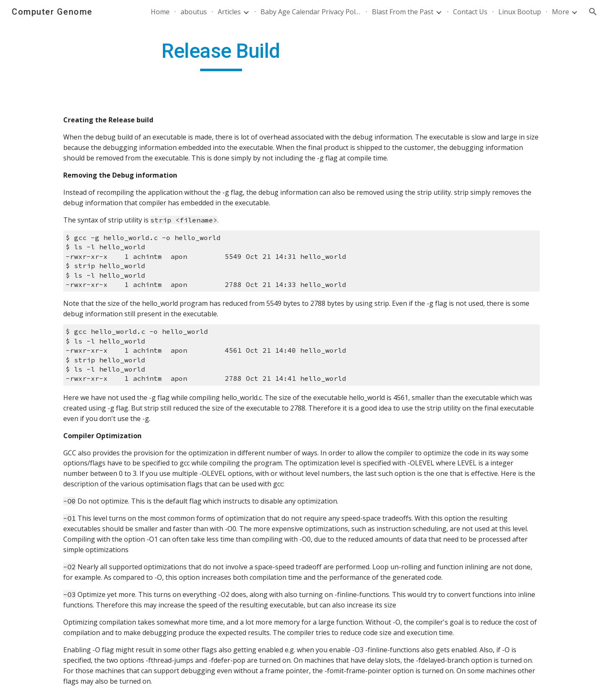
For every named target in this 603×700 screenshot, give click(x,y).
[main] (221, 55)
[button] (593, 12)
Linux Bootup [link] (520, 12)
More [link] (560, 12)
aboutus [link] (194, 12)
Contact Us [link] (470, 12)
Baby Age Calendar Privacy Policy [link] (311, 12)
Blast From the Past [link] (403, 12)
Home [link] (160, 12)
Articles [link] (229, 12)
